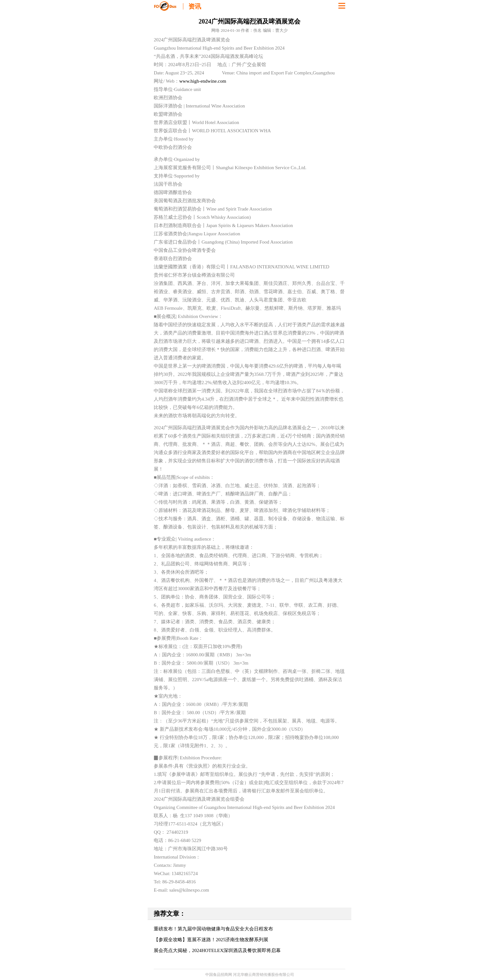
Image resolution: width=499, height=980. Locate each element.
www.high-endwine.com (203, 81)
